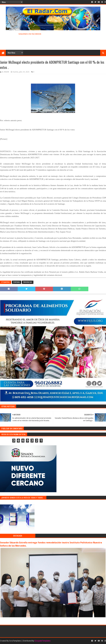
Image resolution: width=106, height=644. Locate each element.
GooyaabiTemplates (43, 641)
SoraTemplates (15, 641)
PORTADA (16, 282)
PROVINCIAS (28, 282)
